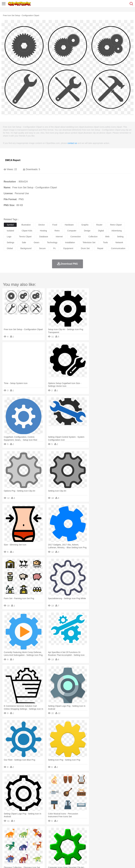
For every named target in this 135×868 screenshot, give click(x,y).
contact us (72, 143)
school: (7, 845)
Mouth (116, 840)
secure (42, 248)
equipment (68, 248)
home (87, 840)
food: (6, 849)
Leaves (30, 831)
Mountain (110, 831)
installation (70, 242)
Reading (49, 845)
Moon (95, 831)
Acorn (15, 831)
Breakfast (15, 849)
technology (52, 242)
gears (37, 242)
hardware (69, 225)
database (44, 237)
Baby (21, 840)
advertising (117, 231)
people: (7, 840)
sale (24, 242)
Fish (84, 836)
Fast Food (45, 849)
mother (41, 840)
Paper (116, 845)
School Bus (76, 845)
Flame (63, 831)
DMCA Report (13, 160)
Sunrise (102, 831)
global (10, 248)
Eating (115, 849)
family (34, 840)
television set (89, 242)
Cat (38, 836)
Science (109, 845)
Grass (79, 831)
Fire (57, 831)
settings (11, 242)
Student (16, 845)
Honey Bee (98, 836)
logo (9, 237)
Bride (27, 840)
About (6, 862)
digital (101, 231)
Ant (14, 836)
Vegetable (85, 849)
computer (72, 231)
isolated (10, 231)
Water (118, 831)
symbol (10, 225)
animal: (7, 836)
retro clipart (116, 225)
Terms (13, 862)
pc (55, 248)
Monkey (120, 836)
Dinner (101, 849)
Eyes (72, 840)
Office (123, 845)
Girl (98, 840)
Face (123, 840)
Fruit (52, 849)
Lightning (87, 831)
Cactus (38, 831)
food (55, 225)
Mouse (127, 836)
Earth (52, 831)
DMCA (44, 862)
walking (80, 840)
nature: (7, 831)
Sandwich (66, 849)
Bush (125, 831)
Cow (52, 836)
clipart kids (27, 231)
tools (105, 242)
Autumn (22, 831)
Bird (25, 836)
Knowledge (92, 845)
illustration (26, 225)
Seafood (75, 849)
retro (57, 231)
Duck (63, 836)
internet (59, 237)
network (119, 242)
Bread (122, 849)
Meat (58, 849)
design (87, 231)
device (42, 225)
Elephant (77, 836)
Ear (67, 840)
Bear (19, 836)
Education (65, 845)
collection (93, 237)
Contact (35, 862)
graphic (85, 225)
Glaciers (71, 831)
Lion (113, 836)
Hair (93, 840)
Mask (15, 840)
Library (101, 845)
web (107, 237)
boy (103, 840)
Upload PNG (55, 862)
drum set (85, 248)
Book (31, 845)
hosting (43, 231)
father (109, 840)
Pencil (57, 845)
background (26, 248)
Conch (45, 831)
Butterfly (32, 836)
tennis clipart (25, 237)
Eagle (69, 836)
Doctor (61, 840)
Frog (90, 836)
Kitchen (94, 849)
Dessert (29, 849)
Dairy (22, 849)
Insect (107, 836)
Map (84, 845)
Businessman (51, 840)
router (99, 225)
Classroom (39, 845)
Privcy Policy (24, 862)
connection (76, 237)
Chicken (45, 836)
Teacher (24, 845)
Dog (57, 836)
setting (120, 237)
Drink (37, 849)
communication (118, 248)
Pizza (108, 849)
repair (100, 248)
